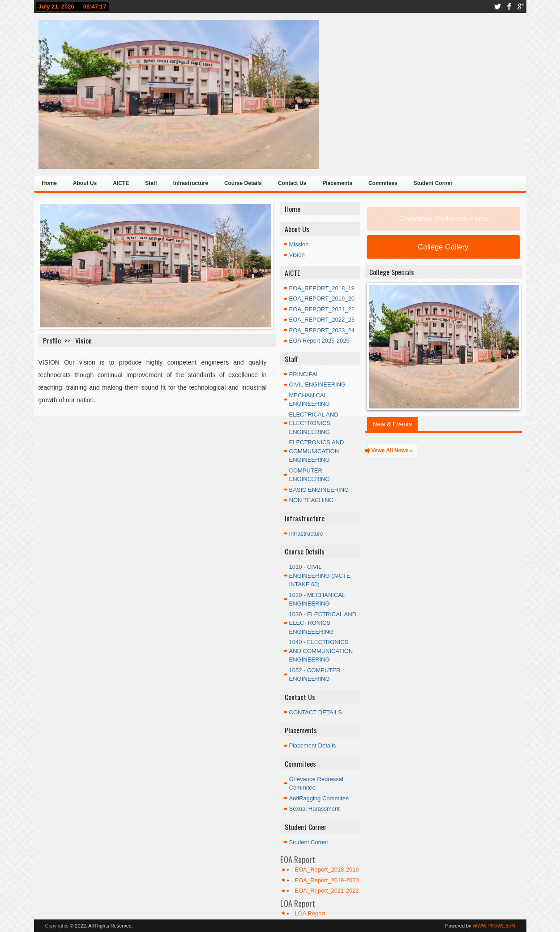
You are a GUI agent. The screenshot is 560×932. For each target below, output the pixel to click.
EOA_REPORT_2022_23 (322, 320)
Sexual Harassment (314, 809)
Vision (297, 255)
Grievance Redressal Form (443, 219)
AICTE (121, 183)
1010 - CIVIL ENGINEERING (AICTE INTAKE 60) (320, 576)
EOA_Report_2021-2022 (327, 891)
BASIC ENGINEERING (319, 490)
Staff (151, 183)
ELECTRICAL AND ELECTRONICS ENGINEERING (314, 423)
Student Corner (433, 183)
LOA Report (310, 913)
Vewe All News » (392, 451)
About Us (85, 183)
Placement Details (313, 745)
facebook (509, 6)
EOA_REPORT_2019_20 (322, 298)
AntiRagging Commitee (319, 798)
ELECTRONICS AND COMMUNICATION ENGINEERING (317, 451)
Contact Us (292, 183)
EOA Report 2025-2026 (319, 341)
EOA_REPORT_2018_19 (322, 288)
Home (49, 183)
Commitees (383, 183)
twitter (497, 6)
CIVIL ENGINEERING (318, 384)
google (521, 6)
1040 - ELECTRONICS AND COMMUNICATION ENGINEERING (321, 651)
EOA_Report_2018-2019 (327, 870)
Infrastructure (191, 183)
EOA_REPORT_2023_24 (322, 330)
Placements (337, 183)
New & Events (392, 424)
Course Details (243, 183)
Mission (299, 244)
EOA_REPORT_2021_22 (322, 309)
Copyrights (57, 926)
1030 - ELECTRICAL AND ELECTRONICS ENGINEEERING (323, 623)
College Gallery (443, 247)
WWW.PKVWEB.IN (494, 926)
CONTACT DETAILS (316, 712)
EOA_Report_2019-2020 (327, 880)
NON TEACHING (311, 500)
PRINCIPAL (304, 374)
